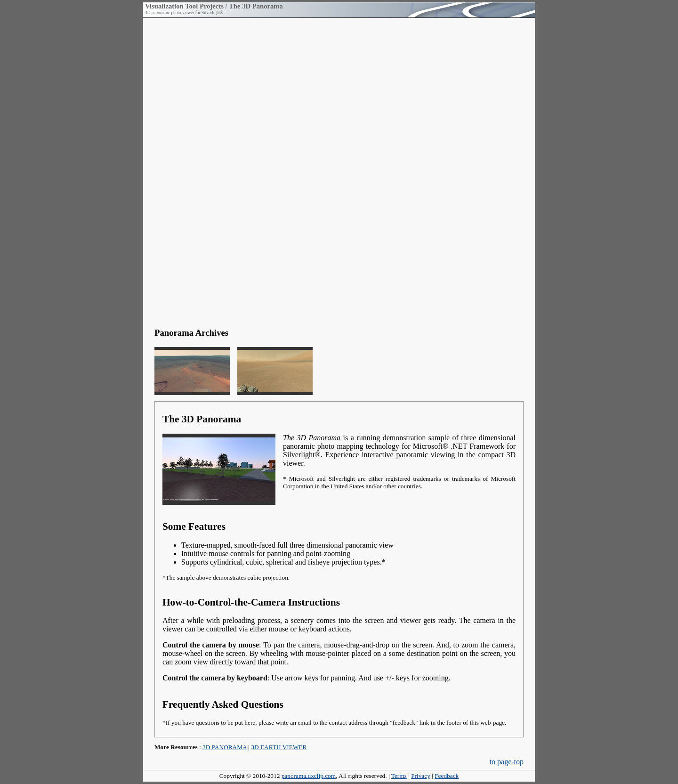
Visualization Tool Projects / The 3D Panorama (214, 6)
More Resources (176, 747)
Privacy (421, 776)
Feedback (447, 776)
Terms (399, 776)
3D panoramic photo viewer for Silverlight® (184, 13)
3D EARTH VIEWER (279, 747)
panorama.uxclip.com (309, 776)
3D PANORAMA (225, 747)
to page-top (507, 762)
